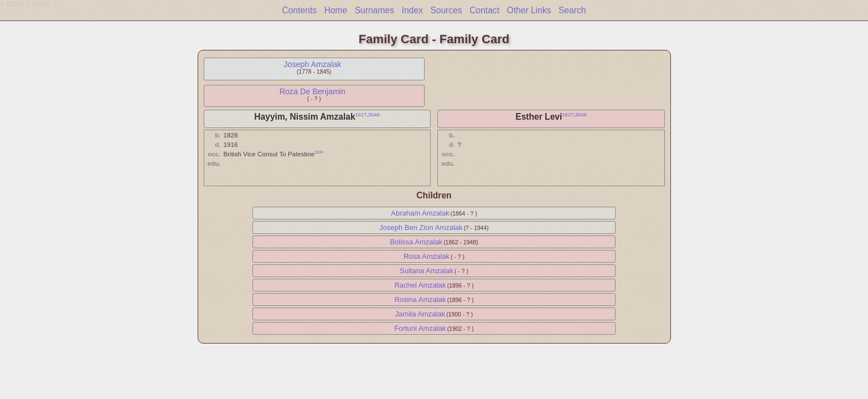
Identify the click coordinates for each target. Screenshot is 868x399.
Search (572, 10)
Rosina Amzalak (420, 300)
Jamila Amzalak (420, 314)
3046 (374, 115)
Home (336, 10)
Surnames (374, 10)
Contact (484, 10)
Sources (446, 10)
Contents (299, 10)
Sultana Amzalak (427, 271)
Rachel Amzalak (420, 285)
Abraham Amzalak (420, 213)
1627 (361, 115)
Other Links (529, 10)
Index (412, 10)
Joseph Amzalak (312, 64)
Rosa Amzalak (427, 256)
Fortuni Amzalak (420, 328)
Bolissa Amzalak (416, 242)
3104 (319, 152)
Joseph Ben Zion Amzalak (421, 227)
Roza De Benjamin (312, 91)
